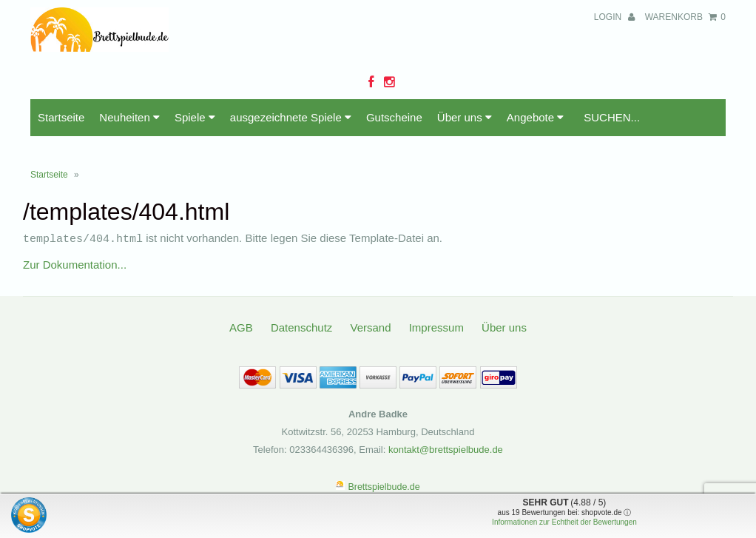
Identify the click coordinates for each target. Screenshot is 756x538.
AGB (241, 327)
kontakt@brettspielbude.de (446, 449)
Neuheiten (129, 117)
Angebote (535, 117)
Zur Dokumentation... (75, 264)
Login (614, 17)
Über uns (465, 117)
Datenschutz (301, 327)
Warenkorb (685, 17)
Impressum (436, 327)
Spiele (195, 117)
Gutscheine (394, 117)
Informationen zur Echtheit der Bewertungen (564, 522)
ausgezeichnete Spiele (291, 117)
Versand (370, 327)
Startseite (61, 117)
